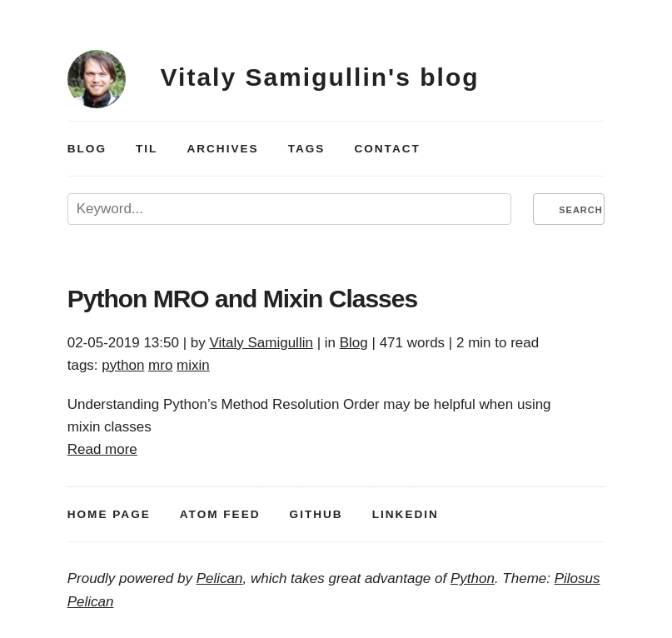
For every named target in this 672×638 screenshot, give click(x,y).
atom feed (220, 514)
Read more (102, 449)
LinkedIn (406, 514)
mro (160, 365)
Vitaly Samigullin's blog (320, 77)
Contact (387, 149)
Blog (87, 149)
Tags (307, 149)
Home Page (109, 514)
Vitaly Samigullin (261, 343)
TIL (147, 149)
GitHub (316, 514)
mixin (193, 365)
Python (473, 578)
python (123, 365)
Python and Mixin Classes (242, 299)
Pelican (220, 578)
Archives (222, 149)
